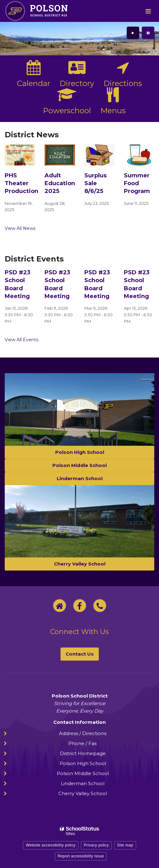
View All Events (21, 340)
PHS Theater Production (21, 183)
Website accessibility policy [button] (51, 845)
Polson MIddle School (83, 773)
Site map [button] (125, 845)
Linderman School (83, 783)
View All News (20, 228)
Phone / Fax (83, 743)
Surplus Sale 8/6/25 (95, 183)
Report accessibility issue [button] (81, 856)
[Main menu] (148, 11)
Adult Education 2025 (60, 183)
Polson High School (83, 763)
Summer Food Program (137, 183)
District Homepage (83, 753)
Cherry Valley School (83, 793)
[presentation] (133, 33)
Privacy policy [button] (96, 845)
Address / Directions (83, 733)
